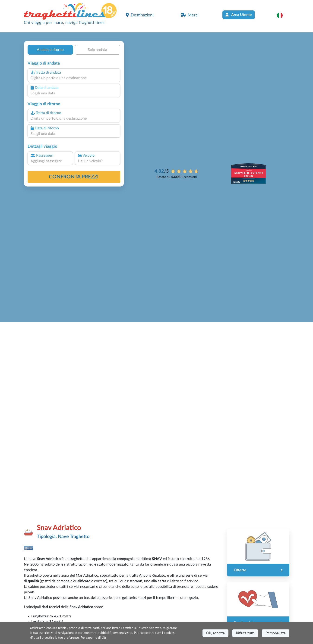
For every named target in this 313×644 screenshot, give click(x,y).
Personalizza (276, 633)
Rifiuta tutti (245, 633)
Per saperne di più (93, 638)
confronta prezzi (74, 177)
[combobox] (74, 78)
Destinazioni (140, 15)
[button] (282, 15)
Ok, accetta (215, 633)
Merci (190, 15)
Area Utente (239, 15)
